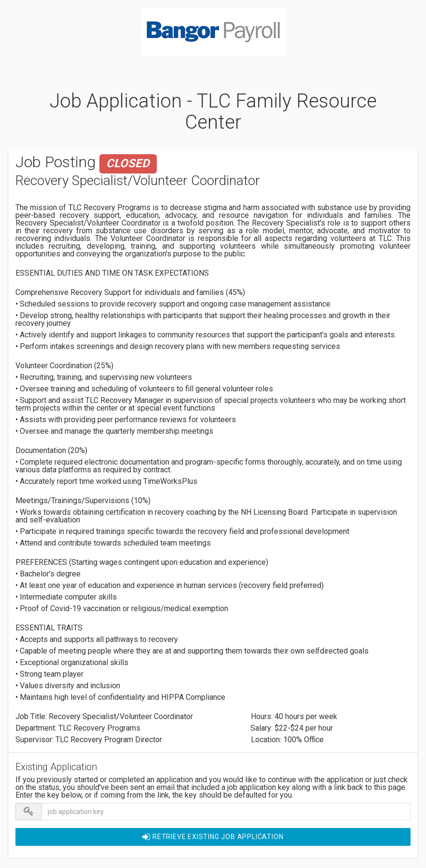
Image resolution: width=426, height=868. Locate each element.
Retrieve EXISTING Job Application (213, 837)
